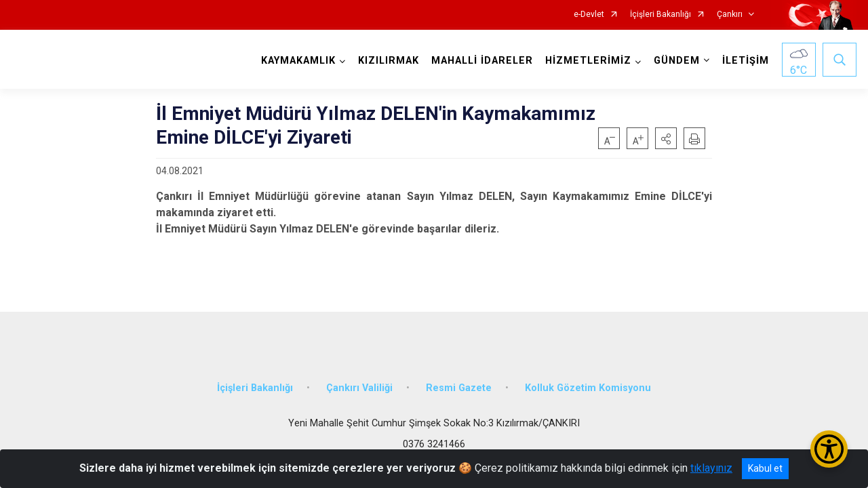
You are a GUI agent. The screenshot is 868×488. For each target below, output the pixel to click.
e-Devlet (589, 15)
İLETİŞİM (746, 61)
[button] (666, 138)
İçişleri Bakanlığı (660, 15)
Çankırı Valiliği (359, 388)
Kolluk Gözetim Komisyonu (588, 388)
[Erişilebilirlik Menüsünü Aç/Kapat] (829, 449)
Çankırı (730, 15)
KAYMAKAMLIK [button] (298, 61)
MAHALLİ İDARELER (482, 61)
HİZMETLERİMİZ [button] (588, 61)
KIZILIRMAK (389, 61)
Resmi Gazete (459, 388)
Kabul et (765, 468)
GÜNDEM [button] (677, 61)
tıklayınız (711, 468)
